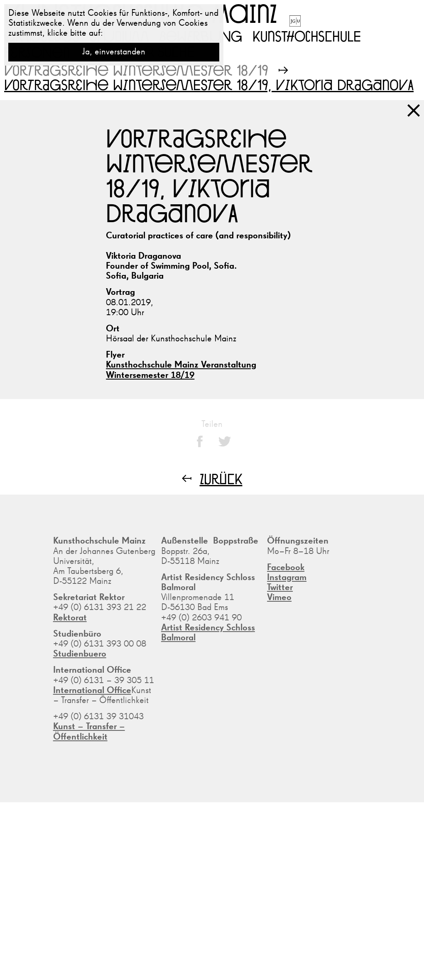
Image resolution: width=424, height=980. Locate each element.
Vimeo (279, 598)
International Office (92, 691)
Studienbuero (80, 654)
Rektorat (70, 618)
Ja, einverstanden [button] (114, 52)
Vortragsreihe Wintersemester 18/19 (136, 70)
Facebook (286, 568)
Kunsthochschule (307, 36)
